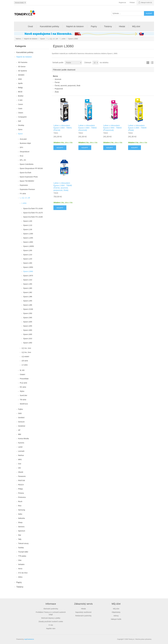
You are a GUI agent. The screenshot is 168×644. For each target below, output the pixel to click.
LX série (25, 365)
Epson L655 (28, 326)
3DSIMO (21, 75)
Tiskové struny (23, 543)
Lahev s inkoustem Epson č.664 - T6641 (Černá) (63, 128)
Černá (57, 82)
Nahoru (18, 39)
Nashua (21, 455)
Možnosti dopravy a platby (51, 618)
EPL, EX (23, 160)
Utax (20, 560)
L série (63, 39)
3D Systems (22, 71)
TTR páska (22, 556)
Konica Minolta (23, 439)
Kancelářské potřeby (49, 26)
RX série (23, 387)
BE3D (20, 92)
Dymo (20, 129)
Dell (19, 121)
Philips (20, 489)
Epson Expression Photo (29, 177)
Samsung (22, 510)
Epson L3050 (28, 267)
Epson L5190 (28, 309)
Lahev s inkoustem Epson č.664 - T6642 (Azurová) (88, 128)
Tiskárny (108, 26)
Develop (21, 125)
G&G (20, 413)
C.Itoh (20, 100)
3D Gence (22, 67)
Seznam (152, 63)
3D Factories (23, 62)
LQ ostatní (25, 356)
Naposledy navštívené (83, 612)
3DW (20, 79)
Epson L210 (28, 255)
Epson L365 (28, 288)
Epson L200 (28, 250)
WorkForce (24, 404)
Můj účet (136, 26)
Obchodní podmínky (51, 609)
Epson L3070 (28, 276)
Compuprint (22, 117)
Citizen (21, 113)
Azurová (58, 79)
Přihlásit (132, 3)
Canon (20, 104)
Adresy (116, 616)
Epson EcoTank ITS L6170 (33, 213)
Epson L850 (28, 343)
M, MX (22, 370)
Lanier (20, 447)
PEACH (21, 485)
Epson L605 (28, 322)
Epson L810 (28, 339)
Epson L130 (28, 229)
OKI (19, 468)
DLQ (22, 156)
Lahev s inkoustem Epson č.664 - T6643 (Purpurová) (112, 128)
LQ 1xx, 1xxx (26, 348)
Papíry (94, 26)
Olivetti (21, 472)
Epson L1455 (28, 238)
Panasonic (22, 476)
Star (20, 535)
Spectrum (22, 531)
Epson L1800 (28, 242)
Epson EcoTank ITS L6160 (33, 208)
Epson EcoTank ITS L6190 (33, 217)
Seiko (20, 514)
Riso (20, 506)
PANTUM (21, 480)
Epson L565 (28, 318)
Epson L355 (28, 284)
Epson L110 (28, 225)
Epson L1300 (28, 234)
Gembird (21, 418)
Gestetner (22, 426)
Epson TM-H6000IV (27, 181)
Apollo (20, 83)
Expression (24, 185)
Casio (20, 108)
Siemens (21, 527)
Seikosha (21, 518)
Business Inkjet (25, 143)
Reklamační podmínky (83, 616)
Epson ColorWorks (27, 164)
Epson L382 (28, 292)
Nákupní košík (116, 619)
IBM (20, 434)
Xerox (20, 569)
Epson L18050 (29, 246)
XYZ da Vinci (23, 573)
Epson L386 (28, 297)
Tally (20, 539)
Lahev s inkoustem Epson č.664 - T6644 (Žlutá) (137, 128)
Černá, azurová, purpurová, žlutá (67, 85)
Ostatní (22, 374)
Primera (21, 493)
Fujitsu (20, 409)
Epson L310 (28, 280)
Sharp (20, 522)
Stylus (22, 391)
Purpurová (59, 89)
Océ (20, 464)
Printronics (22, 497)
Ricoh (20, 501)
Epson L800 (28, 330)
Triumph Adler (23, 552)
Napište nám (51, 629)
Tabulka (148, 63)
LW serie (25, 361)
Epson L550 (28, 313)
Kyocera (21, 443)
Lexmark (21, 451)
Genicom (21, 422)
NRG (20, 460)
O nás (51, 625)
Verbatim (21, 564)
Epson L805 (28, 334)
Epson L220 (28, 259)
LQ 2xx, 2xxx (26, 352)
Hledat (122, 26)
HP (19, 430)
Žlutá (57, 92)
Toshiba (21, 548)
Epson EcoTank (25, 173)
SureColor (24, 395)
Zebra (20, 577)
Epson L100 (28, 221)
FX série (23, 194)
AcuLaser (23, 139)
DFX (21, 147)
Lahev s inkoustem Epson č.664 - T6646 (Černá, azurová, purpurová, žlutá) (63, 187)
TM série (23, 400)
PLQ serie (23, 383)
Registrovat (122, 3)
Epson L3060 (28, 271)
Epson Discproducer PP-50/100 (31, 168)
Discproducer (25, 152)
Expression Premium (27, 189)
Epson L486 (28, 305)
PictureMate (24, 379)
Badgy (20, 88)
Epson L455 (28, 301)
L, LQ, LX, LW (53, 39)
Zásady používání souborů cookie (51, 622)
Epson (43, 39)
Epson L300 (28, 263)
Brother (21, 96)
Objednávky (116, 612)
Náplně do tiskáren (75, 26)
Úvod (30, 26)
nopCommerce (29, 639)
